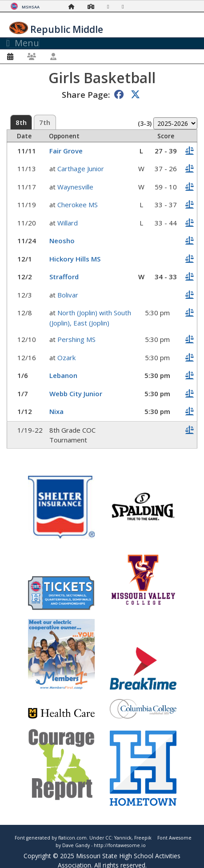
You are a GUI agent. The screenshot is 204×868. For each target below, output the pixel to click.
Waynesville (75, 187)
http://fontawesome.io (120, 845)
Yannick (123, 838)
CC (108, 838)
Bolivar (68, 295)
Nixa (56, 411)
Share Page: (86, 94)
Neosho (62, 241)
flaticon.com (72, 838)
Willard (68, 223)
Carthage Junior (81, 169)
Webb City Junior (76, 394)
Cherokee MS (78, 205)
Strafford (64, 277)
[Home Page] (74, 6)
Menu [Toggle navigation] (23, 43)
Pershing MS (76, 339)
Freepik (143, 838)
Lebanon (63, 375)
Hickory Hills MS (75, 259)
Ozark (66, 358)
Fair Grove (66, 151)
